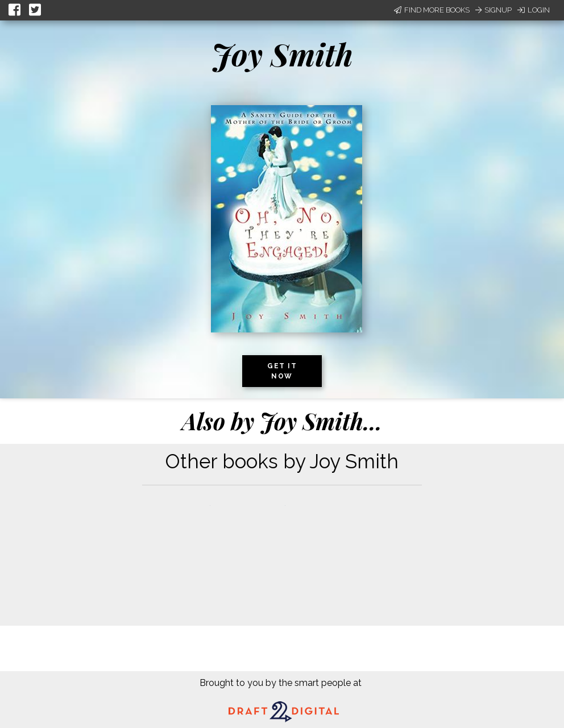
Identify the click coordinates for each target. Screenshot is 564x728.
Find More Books (432, 10)
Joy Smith (282, 54)
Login (534, 10)
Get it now (282, 371)
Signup (494, 10)
